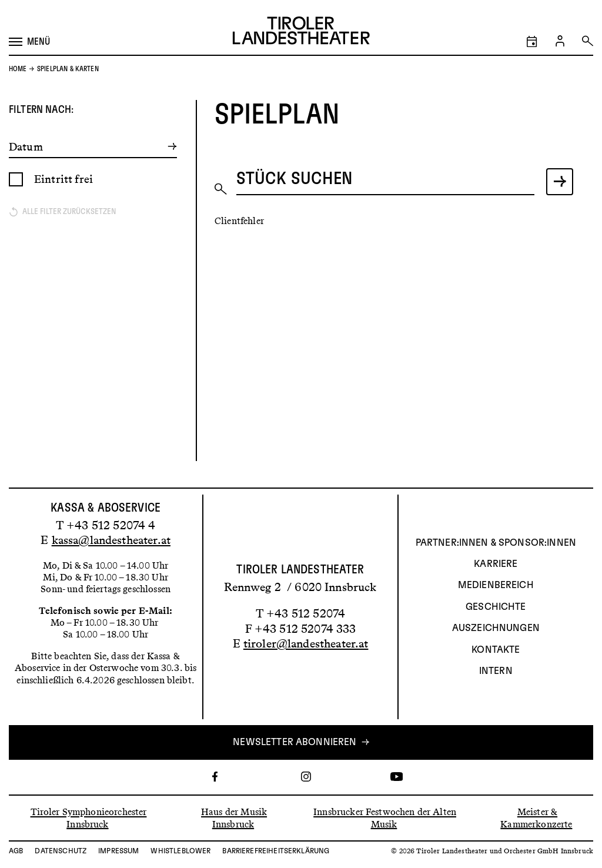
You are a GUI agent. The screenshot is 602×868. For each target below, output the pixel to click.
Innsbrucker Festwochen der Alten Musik (385, 818)
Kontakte (496, 650)
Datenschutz (61, 851)
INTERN (496, 671)
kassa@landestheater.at (111, 540)
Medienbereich (496, 585)
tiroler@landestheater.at (306, 643)
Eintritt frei (63, 179)
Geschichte (496, 607)
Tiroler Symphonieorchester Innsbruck (89, 818)
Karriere (496, 564)
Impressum (118, 851)
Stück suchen (295, 179)
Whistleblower (180, 851)
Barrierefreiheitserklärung (276, 851)
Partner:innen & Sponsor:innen (496, 543)
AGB (16, 851)
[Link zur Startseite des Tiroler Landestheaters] (301, 32)
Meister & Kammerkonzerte (536, 818)
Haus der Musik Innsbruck (234, 818)
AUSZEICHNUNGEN (496, 628)
